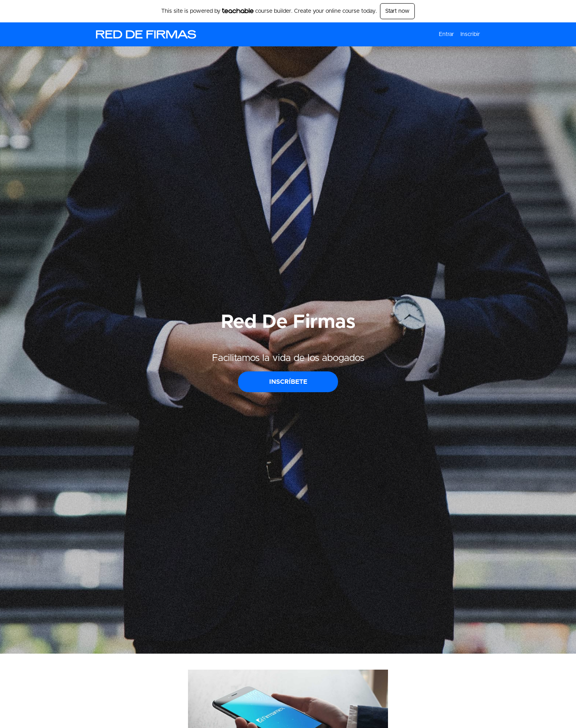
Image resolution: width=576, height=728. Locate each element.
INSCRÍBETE (288, 382)
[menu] (456, 34)
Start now (397, 11)
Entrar (446, 34)
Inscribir (470, 34)
